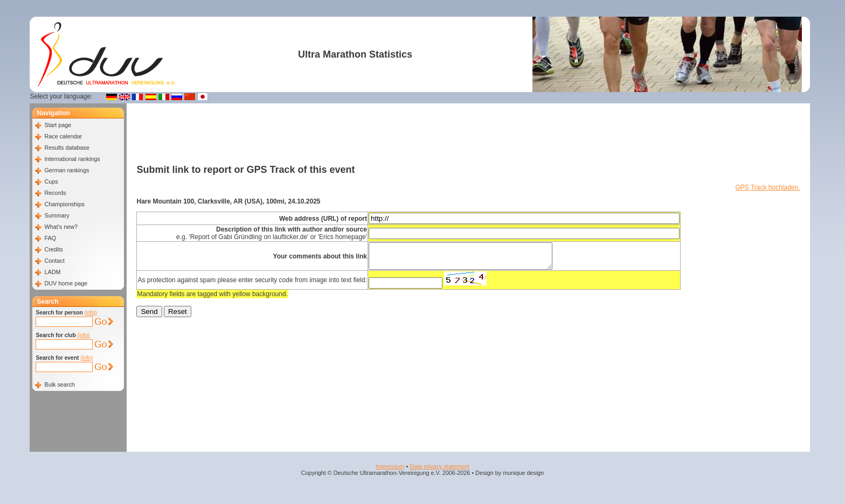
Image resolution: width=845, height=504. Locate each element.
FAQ (50, 238)
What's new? (61, 227)
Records (55, 193)
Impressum (390, 466)
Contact (54, 261)
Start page (58, 125)
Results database (67, 148)
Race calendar (63, 136)
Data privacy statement (439, 466)
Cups (51, 181)
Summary (57, 215)
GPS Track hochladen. (767, 187)
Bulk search (59, 384)
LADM (52, 272)
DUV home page (66, 283)
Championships (64, 204)
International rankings (72, 159)
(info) (91, 313)
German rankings (67, 170)
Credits (53, 249)
